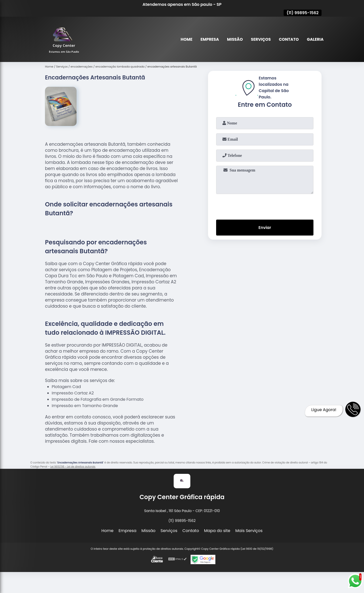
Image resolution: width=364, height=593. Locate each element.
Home (185, 39)
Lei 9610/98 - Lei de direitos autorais (73, 467)
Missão (234, 39)
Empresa (208, 39)
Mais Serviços (249, 531)
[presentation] (265, 206)
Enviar (265, 228)
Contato (288, 39)
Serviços (260, 39)
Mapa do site (217, 531)
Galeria (315, 39)
